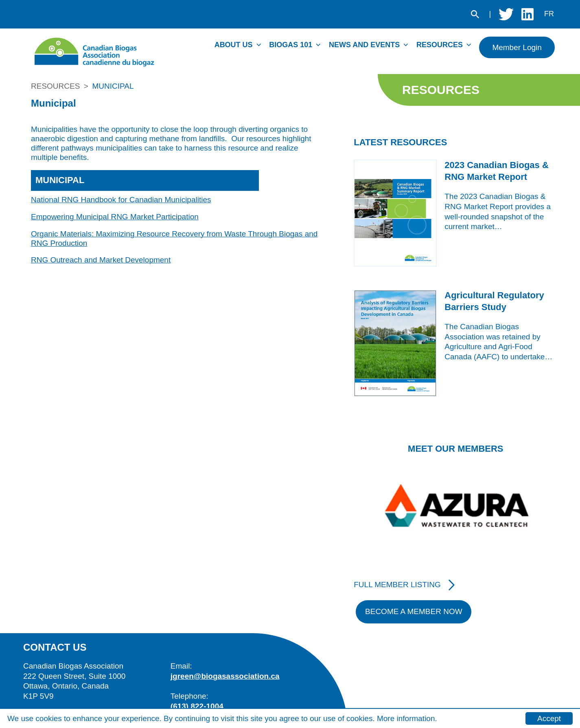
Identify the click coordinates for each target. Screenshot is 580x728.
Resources (440, 45)
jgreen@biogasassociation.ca (225, 676)
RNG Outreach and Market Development (101, 260)
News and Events (364, 45)
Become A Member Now (414, 611)
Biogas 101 (291, 45)
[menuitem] (240, 47)
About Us (234, 45)
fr (549, 14)
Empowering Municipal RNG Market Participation (115, 217)
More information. (407, 718)
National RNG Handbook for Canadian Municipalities (121, 200)
